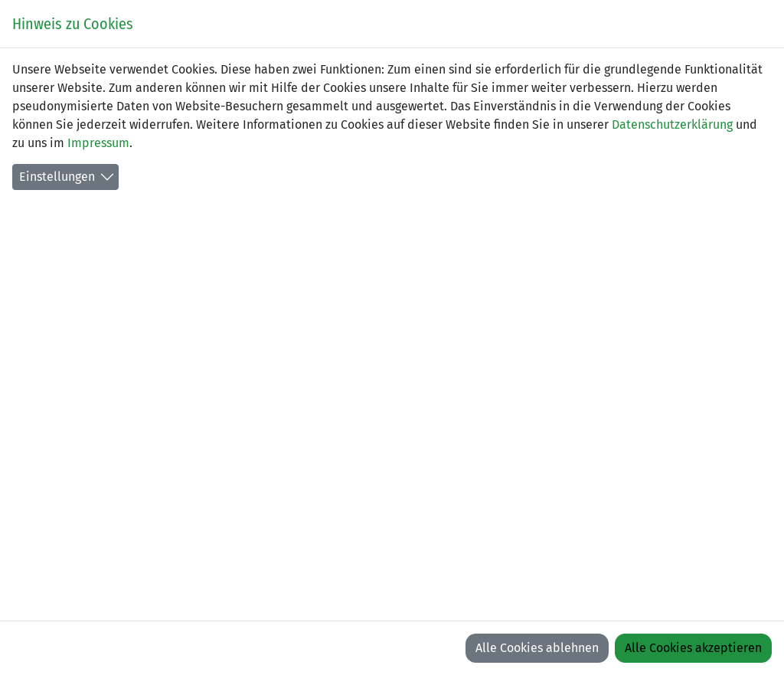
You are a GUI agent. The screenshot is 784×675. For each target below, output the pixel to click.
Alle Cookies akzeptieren (693, 648)
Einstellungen (57, 177)
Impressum (98, 143)
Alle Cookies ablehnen (537, 648)
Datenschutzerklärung (672, 125)
